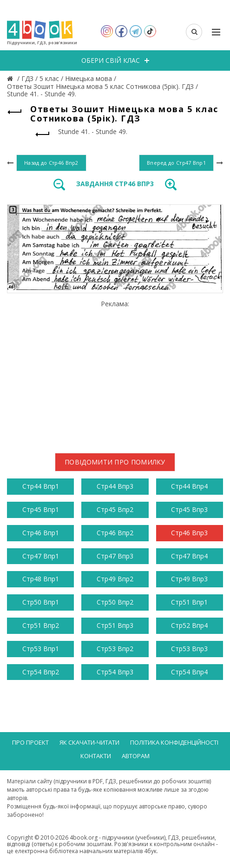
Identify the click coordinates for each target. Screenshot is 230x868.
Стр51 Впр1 (189, 602)
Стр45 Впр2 (115, 509)
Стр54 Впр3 (115, 672)
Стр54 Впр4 (189, 672)
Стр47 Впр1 (41, 556)
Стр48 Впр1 (41, 579)
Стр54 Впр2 (41, 672)
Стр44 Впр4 (189, 486)
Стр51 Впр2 (41, 625)
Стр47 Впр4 (189, 556)
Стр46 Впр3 (189, 533)
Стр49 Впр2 (115, 579)
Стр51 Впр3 (115, 625)
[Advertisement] (115, 373)
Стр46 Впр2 (115, 533)
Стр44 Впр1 (41, 486)
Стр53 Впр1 (41, 649)
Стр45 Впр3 (189, 509)
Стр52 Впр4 (189, 625)
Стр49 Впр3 (189, 579)
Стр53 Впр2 (115, 649)
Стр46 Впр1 (41, 533)
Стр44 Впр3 (115, 486)
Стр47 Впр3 (115, 556)
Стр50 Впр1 (41, 602)
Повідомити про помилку (115, 462)
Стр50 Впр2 (115, 602)
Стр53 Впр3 (189, 649)
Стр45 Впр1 (41, 509)
